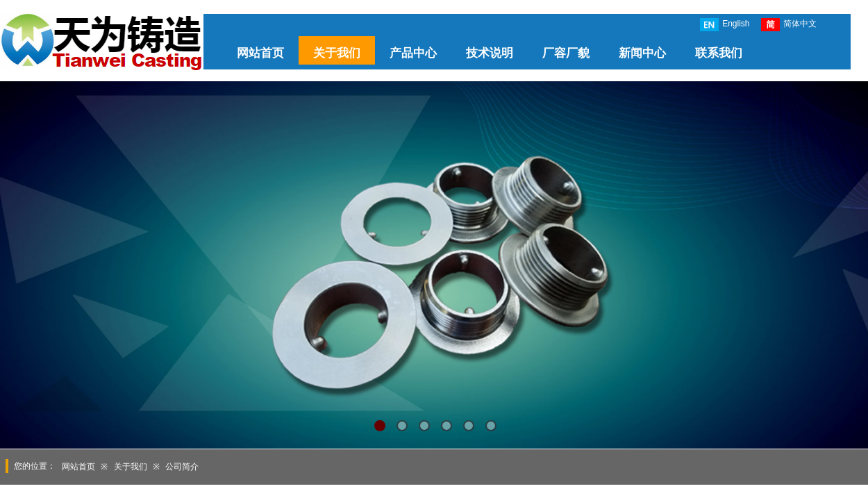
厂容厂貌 (566, 53)
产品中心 (413, 53)
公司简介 (182, 467)
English (725, 25)
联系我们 (719, 53)
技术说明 (490, 53)
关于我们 (337, 53)
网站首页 (260, 53)
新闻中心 (642, 53)
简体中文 (789, 25)
